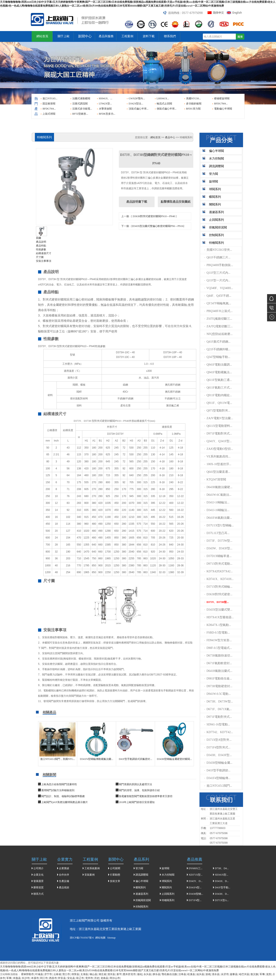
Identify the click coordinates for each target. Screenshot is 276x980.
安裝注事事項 (44, 261)
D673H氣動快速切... (218, 656)
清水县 (216, 974)
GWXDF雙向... (137, 98)
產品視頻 (64, 887)
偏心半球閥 (216, 151)
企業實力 (65, 859)
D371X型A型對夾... (218, 740)
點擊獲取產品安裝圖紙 (176, 202)
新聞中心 (85, 36)
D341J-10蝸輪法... (217, 502)
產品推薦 (195, 859)
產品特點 (41, 246)
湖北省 (102, 974)
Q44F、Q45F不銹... (218, 296)
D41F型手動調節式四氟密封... (135, 759)
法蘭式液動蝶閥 (81, 98)
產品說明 (41, 242)
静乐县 (156, 974)
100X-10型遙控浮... (218, 464)
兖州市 (89, 978)
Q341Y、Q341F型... (218, 441)
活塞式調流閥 (80, 104)
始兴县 (200, 974)
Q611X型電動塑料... (218, 426)
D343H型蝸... (196, 894)
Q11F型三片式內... (218, 273)
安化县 (71, 978)
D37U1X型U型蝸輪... (219, 525)
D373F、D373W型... (218, 541)
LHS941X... (163, 98)
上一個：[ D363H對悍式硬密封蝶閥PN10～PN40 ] (149, 216)
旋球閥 (213, 182)
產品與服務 (106, 36)
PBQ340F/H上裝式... (219, 311)
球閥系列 (215, 189)
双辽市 (80, 978)
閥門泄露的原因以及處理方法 (135, 784)
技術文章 (115, 881)
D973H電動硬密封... (218, 686)
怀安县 (62, 978)
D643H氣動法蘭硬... (218, 487)
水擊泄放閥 (105, 109)
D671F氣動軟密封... (218, 663)
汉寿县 (182, 974)
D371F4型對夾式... (218, 747)
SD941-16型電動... (217, 724)
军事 (262, 974)
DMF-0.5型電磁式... (218, 648)
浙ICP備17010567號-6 (82, 938)
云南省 (57, 974)
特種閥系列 (216, 243)
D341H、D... (222, 881)
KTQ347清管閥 (215, 479)
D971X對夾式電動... (218, 564)
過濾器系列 (216, 212)
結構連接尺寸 (44, 253)
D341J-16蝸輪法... (217, 510)
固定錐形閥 (49, 104)
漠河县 (111, 974)
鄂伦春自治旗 (169, 974)
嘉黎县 (234, 974)
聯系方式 (38, 894)
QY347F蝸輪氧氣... (218, 303)
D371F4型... (195, 900)
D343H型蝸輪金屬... (218, 763)
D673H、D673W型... (219, 702)
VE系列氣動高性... (218, 457)
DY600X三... (196, 868)
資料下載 (149, 36)
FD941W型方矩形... (218, 640)
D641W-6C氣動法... (218, 495)
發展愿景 (38, 881)
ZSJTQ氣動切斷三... (218, 319)
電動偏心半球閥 (223, 109)
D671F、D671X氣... (218, 709)
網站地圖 (100, 938)
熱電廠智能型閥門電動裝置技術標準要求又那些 (146, 796)
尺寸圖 (40, 257)
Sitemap (111, 938)
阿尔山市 (115, 978)
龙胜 (269, 974)
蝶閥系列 (215, 197)
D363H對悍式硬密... (218, 594)
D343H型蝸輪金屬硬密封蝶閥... (174, 759)
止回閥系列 (216, 220)
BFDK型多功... (107, 114)
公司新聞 (115, 868)
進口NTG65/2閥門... (218, 786)
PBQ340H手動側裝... (219, 265)
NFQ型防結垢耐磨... (219, 334)
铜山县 (93, 974)
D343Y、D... (196, 881)
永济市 (225, 974)
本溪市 (35, 978)
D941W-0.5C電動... (218, 694)
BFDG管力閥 (193, 109)
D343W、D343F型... (218, 548)
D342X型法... (136, 104)
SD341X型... (221, 875)
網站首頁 (42, 36)
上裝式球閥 (49, 114)
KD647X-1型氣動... (218, 625)
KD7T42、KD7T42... (219, 732)
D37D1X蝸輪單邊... (218, 556)
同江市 (44, 978)
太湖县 (84, 974)
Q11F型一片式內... (218, 280)
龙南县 (104, 978)
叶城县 (39, 974)
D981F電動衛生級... (218, 679)
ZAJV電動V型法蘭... (219, 418)
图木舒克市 (129, 974)
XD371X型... (196, 875)
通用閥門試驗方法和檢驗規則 (58, 790)
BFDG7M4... (221, 104)
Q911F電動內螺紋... (218, 395)
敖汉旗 (254, 974)
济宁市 (48, 974)
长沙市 (26, 978)
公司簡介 (38, 868)
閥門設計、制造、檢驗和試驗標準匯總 (63, 796)
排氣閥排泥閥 (218, 227)
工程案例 (127, 36)
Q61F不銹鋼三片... (218, 257)
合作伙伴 (64, 875)
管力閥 (213, 174)
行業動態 (115, 875)
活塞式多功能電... (82, 109)
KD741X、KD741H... (219, 579)
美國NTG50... (193, 98)
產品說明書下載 (137, 202)
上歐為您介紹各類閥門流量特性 (59, 784)
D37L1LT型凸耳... (217, 533)
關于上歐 (64, 36)
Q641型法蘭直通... (217, 472)
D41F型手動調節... (218, 770)
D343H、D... (222, 894)
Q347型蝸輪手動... (217, 357)
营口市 (66, 974)
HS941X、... (106, 98)
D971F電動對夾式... (218, 434)
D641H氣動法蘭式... (218, 671)
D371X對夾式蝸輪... (218, 587)
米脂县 (17, 978)
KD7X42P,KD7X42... (219, 571)
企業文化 (38, 875)
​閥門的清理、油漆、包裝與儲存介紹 (139, 790)
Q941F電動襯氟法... (218, 372)
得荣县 (75, 974)
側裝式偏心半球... (167, 109)
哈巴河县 (244, 974)
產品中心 (170, 137)
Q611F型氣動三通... (218, 380)
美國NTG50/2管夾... (218, 250)
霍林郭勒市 (27, 974)
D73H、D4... (222, 868)
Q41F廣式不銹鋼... (218, 342)
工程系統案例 (92, 868)
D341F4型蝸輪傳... (218, 778)
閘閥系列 (215, 204)
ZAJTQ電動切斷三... (219, 326)
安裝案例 (90, 875)
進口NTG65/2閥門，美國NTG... (58, 759)
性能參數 (41, 249)
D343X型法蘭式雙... (218, 610)
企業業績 (64, 868)
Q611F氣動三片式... (218, 388)
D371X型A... (222, 900)
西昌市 (53, 978)
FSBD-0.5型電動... (217, 633)
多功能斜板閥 (194, 104)
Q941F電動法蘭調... (218, 365)
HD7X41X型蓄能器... (219, 617)
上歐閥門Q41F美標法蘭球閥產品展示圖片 (65, 802)
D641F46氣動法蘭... (218, 518)
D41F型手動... (222, 887)
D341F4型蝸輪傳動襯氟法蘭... (97, 759)
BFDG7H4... (49, 109)
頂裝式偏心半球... (139, 109)
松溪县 (191, 974)
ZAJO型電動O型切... (219, 449)
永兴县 (147, 974)
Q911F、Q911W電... (218, 403)
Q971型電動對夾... (217, 411)
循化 (140, 974)
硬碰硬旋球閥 (222, 98)
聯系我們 (170, 36)
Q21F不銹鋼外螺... (218, 349)
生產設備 (64, 881)
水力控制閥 (216, 159)
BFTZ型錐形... (80, 114)
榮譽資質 (38, 887)
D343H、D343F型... (218, 755)
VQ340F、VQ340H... (219, 288)
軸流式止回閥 (164, 104)
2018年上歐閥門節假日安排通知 (137, 802)
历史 (97, 978)
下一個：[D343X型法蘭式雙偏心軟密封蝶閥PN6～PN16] (153, 226)
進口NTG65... (50, 98)
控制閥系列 (216, 235)
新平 (119, 974)
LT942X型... (105, 104)
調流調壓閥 (216, 166)
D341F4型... (195, 887)
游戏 (208, 974)
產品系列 (141, 859)
